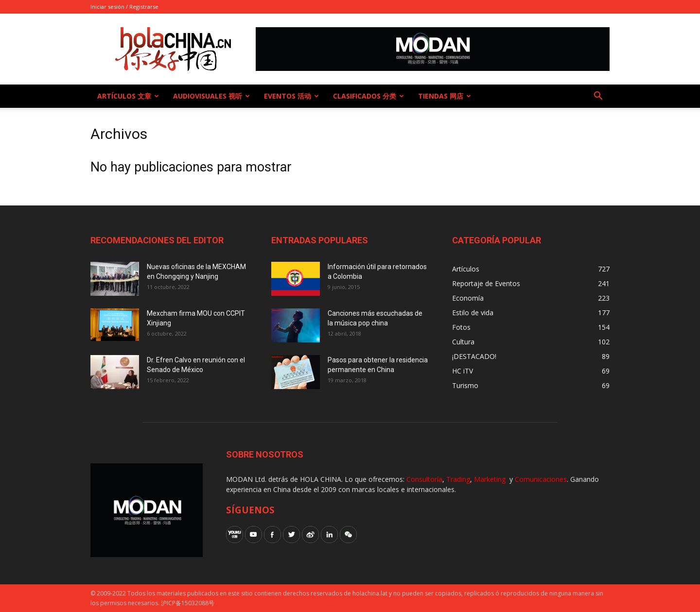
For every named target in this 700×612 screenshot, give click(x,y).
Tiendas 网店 (445, 96)
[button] (598, 97)
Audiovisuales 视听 (211, 96)
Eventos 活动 (291, 96)
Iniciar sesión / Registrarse (124, 7)
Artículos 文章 (128, 96)
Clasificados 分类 (368, 96)
